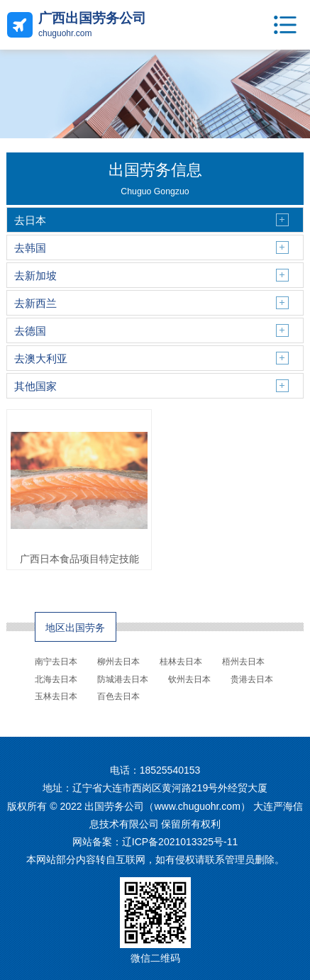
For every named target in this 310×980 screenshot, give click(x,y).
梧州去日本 (243, 662)
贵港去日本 (252, 679)
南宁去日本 (56, 662)
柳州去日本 (118, 662)
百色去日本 (118, 696)
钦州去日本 (189, 679)
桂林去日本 (181, 662)
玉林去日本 (56, 696)
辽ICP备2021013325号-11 (180, 842)
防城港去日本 (123, 679)
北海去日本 (56, 679)
